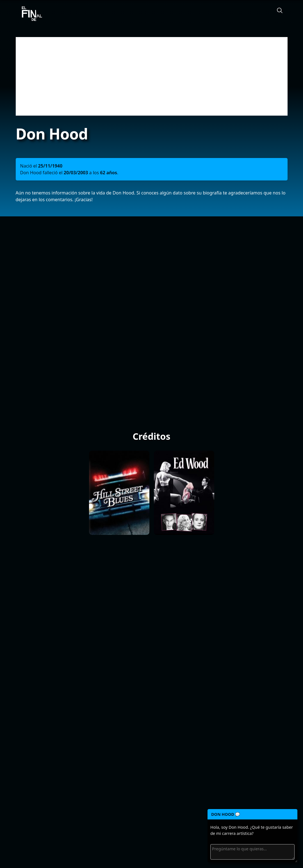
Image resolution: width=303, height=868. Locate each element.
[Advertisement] (152, 76)
